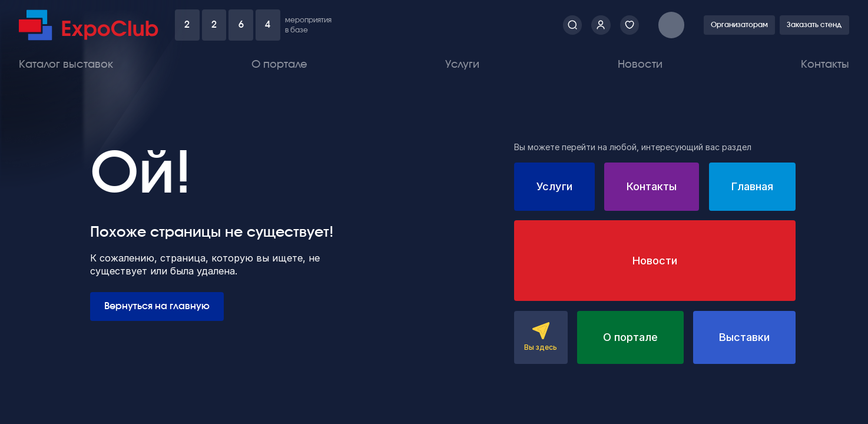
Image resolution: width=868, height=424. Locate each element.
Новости (640, 64)
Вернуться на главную (157, 306)
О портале (279, 64)
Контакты (825, 64)
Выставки (744, 337)
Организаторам (739, 25)
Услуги (462, 64)
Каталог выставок (66, 64)
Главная (752, 186)
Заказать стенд (814, 25)
